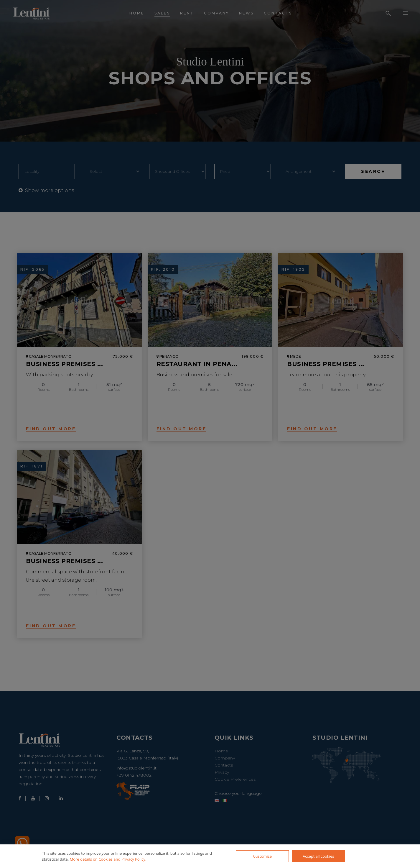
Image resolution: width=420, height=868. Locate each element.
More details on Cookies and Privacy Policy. (108, 859)
